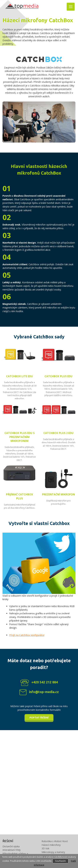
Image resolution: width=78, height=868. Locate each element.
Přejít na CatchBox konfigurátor (27, 635)
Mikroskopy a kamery (53, 852)
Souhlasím (60, 861)
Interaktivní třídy (12, 850)
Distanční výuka (11, 846)
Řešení (8, 841)
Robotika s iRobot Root (55, 841)
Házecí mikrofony (51, 845)
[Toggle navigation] (71, 7)
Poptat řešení (39, 718)
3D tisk (45, 848)
